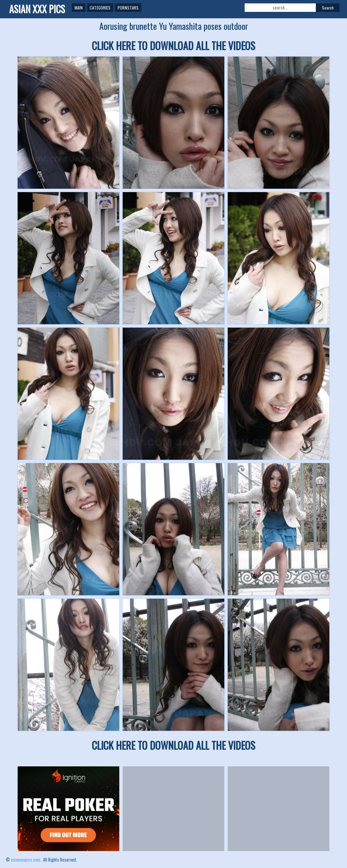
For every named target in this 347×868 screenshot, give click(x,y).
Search (328, 8)
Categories (100, 8)
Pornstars (128, 8)
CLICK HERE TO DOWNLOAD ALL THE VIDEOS (173, 46)
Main (79, 8)
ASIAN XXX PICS (37, 9)
